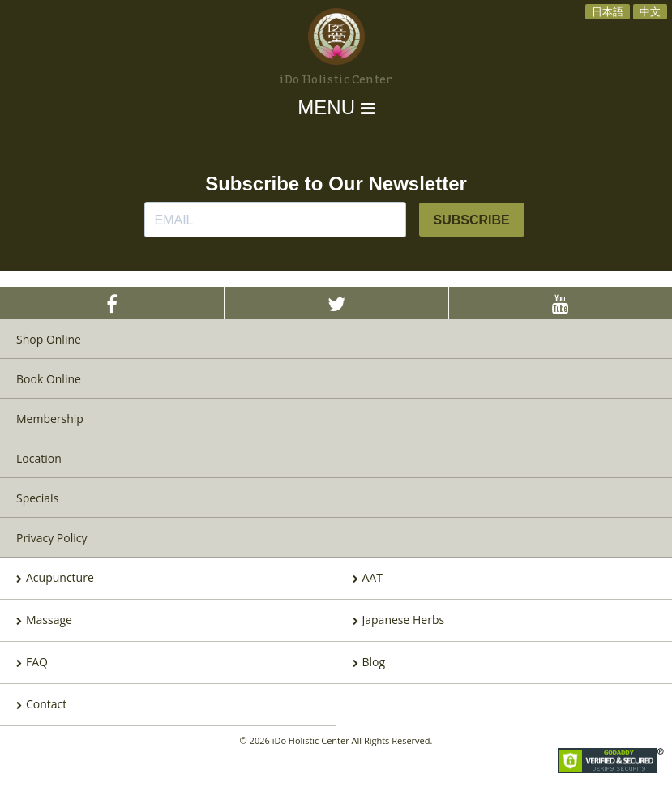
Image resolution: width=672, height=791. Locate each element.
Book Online (49, 379)
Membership (50, 419)
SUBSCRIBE (472, 220)
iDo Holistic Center (336, 80)
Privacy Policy (51, 538)
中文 (650, 11)
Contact (41, 705)
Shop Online (49, 339)
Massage (44, 621)
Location (39, 458)
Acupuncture (55, 579)
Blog (369, 663)
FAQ (32, 663)
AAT (368, 579)
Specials (37, 498)
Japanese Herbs (399, 621)
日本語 (608, 11)
